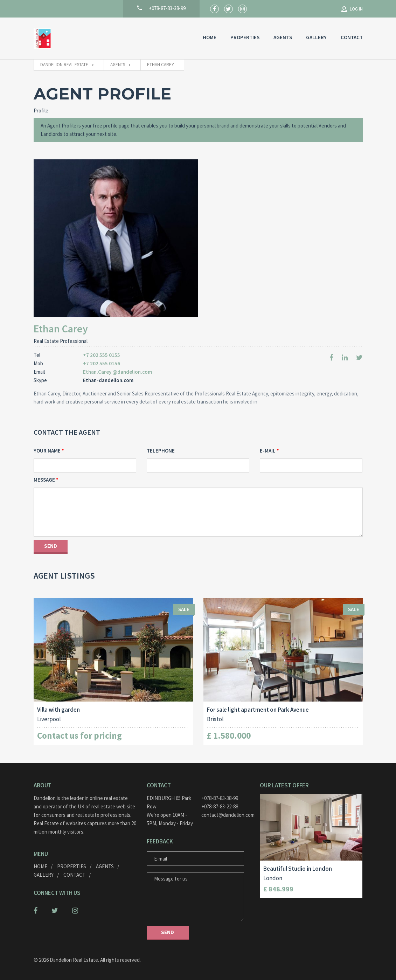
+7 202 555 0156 (102, 363)
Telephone (161, 451)
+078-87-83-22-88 (220, 806)
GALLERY (316, 37)
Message (44, 480)
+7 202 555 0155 (102, 355)
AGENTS (283, 37)
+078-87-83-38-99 (220, 798)
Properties (245, 37)
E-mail (268, 451)
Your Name (47, 451)
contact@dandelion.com (225, 815)
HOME (210, 37)
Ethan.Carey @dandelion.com (117, 372)
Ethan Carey (61, 329)
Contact (352, 37)
